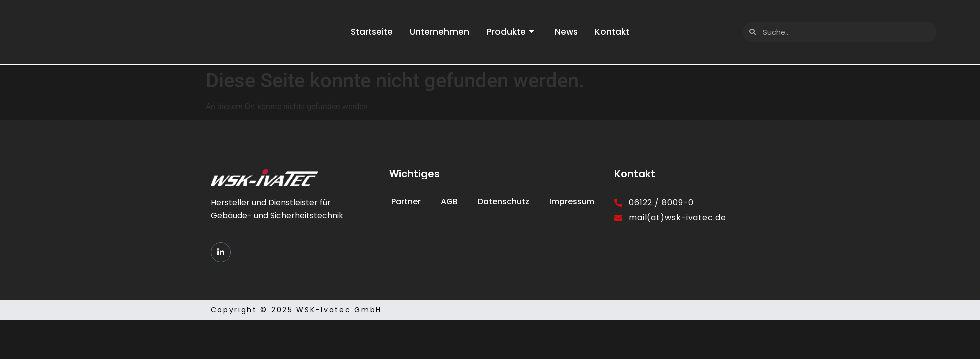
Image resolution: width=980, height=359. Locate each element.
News (569, 32)
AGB (449, 202)
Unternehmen (437, 32)
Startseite (367, 32)
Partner (406, 202)
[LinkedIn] (221, 252)
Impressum (572, 202)
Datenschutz (503, 202)
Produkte (510, 32)
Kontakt (617, 32)
